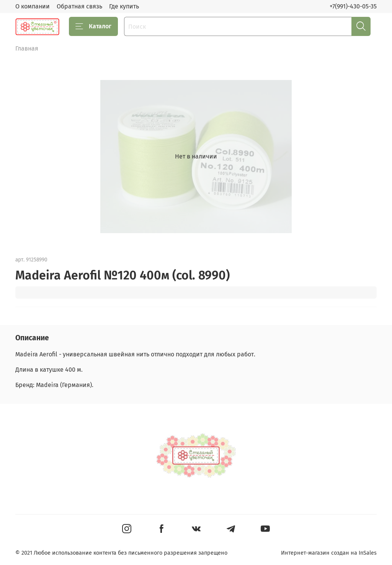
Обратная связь (79, 6)
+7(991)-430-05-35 (353, 6)
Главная (27, 48)
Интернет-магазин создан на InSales (329, 553)
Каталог (93, 26)
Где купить (124, 6)
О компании (33, 6)
